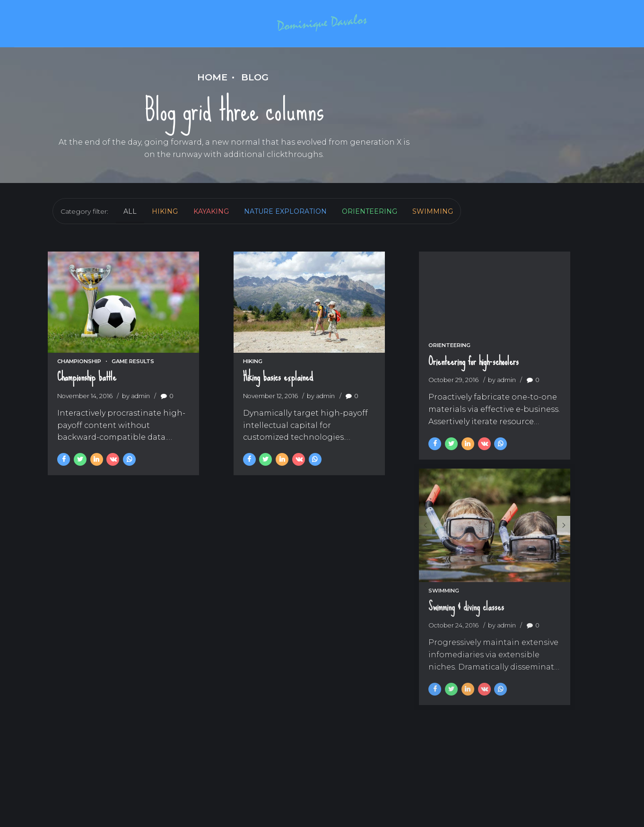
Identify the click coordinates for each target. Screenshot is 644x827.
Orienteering (450, 359)
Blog (255, 77)
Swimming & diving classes (467, 640)
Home (212, 77)
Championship (79, 378)
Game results (133, 378)
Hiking (253, 378)
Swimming (444, 624)
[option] (508, 549)
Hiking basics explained (278, 394)
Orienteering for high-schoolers (474, 375)
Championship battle (87, 394)
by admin (136, 413)
